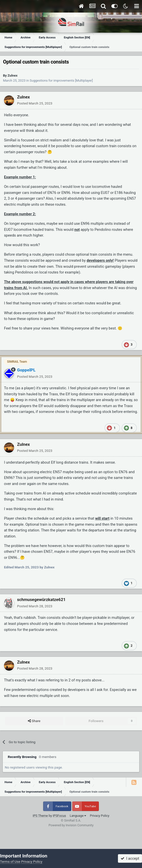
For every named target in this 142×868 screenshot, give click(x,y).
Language (78, 816)
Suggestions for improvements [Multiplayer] (61, 80)
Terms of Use (10, 861)
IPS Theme (40, 816)
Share (34, 721)
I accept (130, 858)
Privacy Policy (100, 816)
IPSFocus (59, 816)
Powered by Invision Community (71, 825)
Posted (35, 103)
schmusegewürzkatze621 (41, 600)
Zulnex (12, 75)
